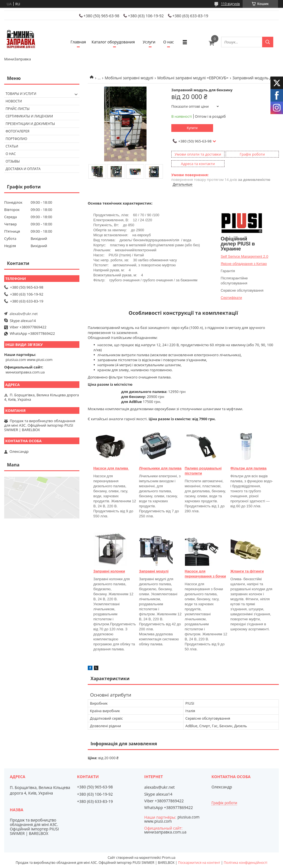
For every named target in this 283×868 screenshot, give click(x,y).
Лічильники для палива (160, 468)
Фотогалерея (17, 131)
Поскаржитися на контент (199, 863)
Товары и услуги (21, 94)
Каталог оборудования (113, 42)
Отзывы (13, 161)
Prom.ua (169, 858)
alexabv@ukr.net (24, 314)
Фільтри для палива (248, 468)
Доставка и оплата (23, 169)
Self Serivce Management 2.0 (244, 256)
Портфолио (16, 139)
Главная (78, 42)
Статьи (12, 146)
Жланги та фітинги (247, 571)
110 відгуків (230, 4)
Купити (192, 128)
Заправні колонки (109, 571)
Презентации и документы (30, 124)
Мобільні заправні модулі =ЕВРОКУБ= (193, 78)
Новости (14, 101)
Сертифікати (231, 298)
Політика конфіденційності (245, 863)
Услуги (149, 42)
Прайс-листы (18, 109)
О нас (169, 42)
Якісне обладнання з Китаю (244, 264)
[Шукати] (268, 42)
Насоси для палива (111, 468)
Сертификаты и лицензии (29, 116)
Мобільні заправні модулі (129, 78)
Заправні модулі (154, 571)
